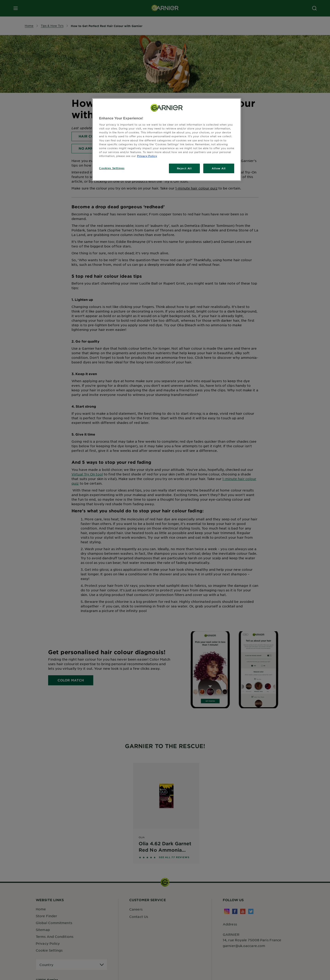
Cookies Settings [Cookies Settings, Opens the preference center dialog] (112, 168)
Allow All (219, 168)
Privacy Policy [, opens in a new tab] (147, 156)
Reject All (184, 168)
